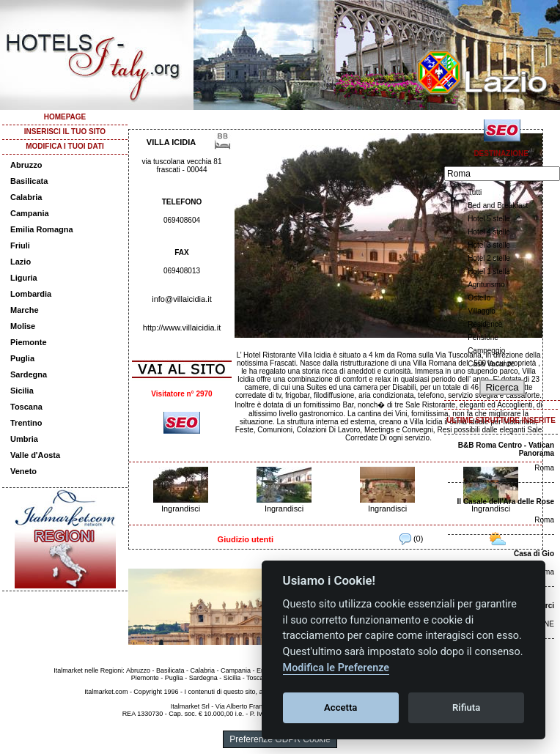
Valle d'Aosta (35, 455)
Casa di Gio (534, 554)
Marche (25, 310)
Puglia (22, 358)
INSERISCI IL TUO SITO (65, 132)
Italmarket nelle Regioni (88, 670)
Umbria (24, 439)
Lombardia (31, 294)
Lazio (21, 262)
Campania (30, 213)
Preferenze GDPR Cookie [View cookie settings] (280, 739)
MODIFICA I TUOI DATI (65, 146)
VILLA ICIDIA (171, 142)
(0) (412, 539)
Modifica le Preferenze (336, 668)
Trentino (26, 423)
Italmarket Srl (190, 706)
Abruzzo (26, 165)
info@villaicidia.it (181, 299)
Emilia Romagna (42, 229)
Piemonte (29, 342)
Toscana (26, 407)
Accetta (340, 707)
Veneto (23, 471)
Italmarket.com (106, 692)
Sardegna (29, 374)
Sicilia (22, 391)
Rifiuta (466, 707)
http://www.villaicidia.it (182, 328)
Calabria (26, 197)
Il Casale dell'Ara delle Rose (506, 502)
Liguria (24, 278)
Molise (23, 326)
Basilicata (29, 181)
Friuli (20, 245)
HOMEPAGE (65, 117)
